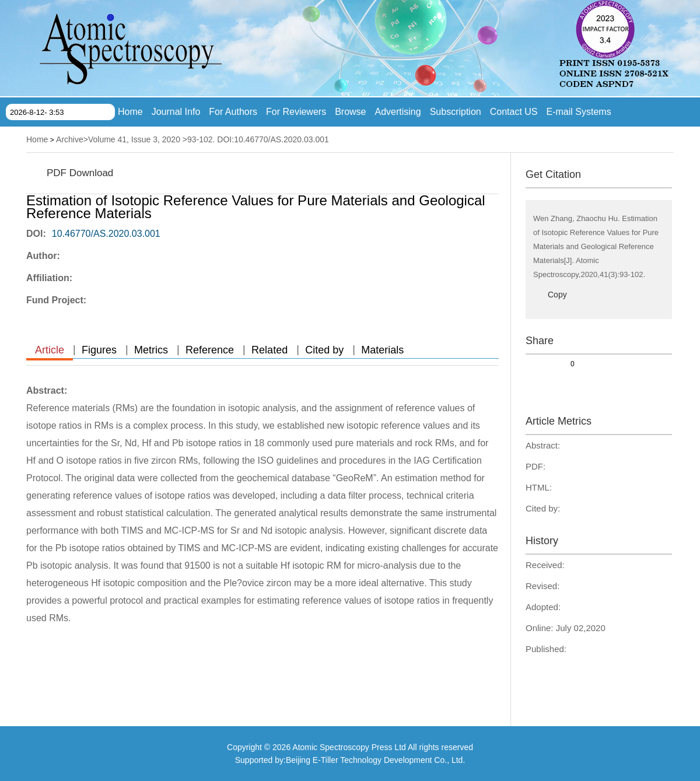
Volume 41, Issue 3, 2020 (134, 139)
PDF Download (80, 173)
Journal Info (176, 112)
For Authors (233, 112)
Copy (557, 295)
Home (130, 112)
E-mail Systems (579, 112)
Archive (70, 139)
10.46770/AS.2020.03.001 (106, 234)
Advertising (398, 112)
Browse (350, 112)
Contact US (514, 112)
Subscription (456, 112)
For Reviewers (296, 112)
